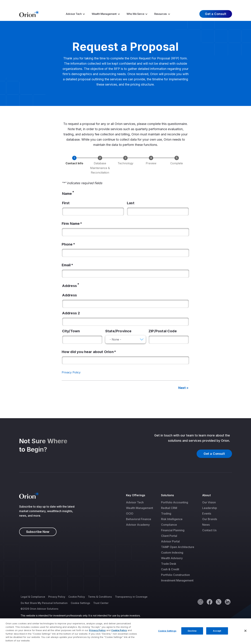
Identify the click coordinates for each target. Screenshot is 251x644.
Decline (192, 634)
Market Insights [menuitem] (167, 3)
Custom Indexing (172, 553)
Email (66, 265)
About (206, 495)
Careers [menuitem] (188, 3)
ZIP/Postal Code (163, 331)
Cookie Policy (77, 597)
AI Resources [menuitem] (138, 3)
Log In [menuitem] (225, 3)
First (66, 203)
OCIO (130, 513)
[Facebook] (209, 602)
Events (207, 513)
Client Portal (169, 536)
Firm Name (71, 224)
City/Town (71, 331)
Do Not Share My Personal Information (44, 603)
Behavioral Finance (139, 519)
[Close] (245, 635)
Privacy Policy (71, 372)
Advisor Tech (74, 14)
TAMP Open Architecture (178, 547)
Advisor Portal (170, 541)
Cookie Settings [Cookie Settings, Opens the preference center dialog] (167, 634)
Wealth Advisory (172, 558)
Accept (217, 634)
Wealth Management (104, 14)
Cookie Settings (80, 603)
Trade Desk (169, 564)
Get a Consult (216, 14)
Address (69, 295)
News (206, 525)
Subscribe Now (38, 532)
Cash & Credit (170, 569)
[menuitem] (77, 14)
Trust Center (101, 603)
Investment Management (177, 580)
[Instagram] (200, 602)
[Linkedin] (227, 602)
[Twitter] (218, 602)
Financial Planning (173, 530)
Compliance (169, 525)
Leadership (210, 508)
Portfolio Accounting (175, 502)
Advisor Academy (138, 525)
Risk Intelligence (172, 519)
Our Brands (210, 519)
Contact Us (209, 530)
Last (131, 203)
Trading (166, 513)
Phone (67, 244)
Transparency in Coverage (131, 597)
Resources (161, 14)
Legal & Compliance (33, 597)
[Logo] (29, 14)
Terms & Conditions (100, 597)
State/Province (118, 331)
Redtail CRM (169, 508)
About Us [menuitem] (205, 3)
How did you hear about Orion (88, 352)
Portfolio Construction (175, 575)
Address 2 (71, 313)
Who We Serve (135, 14)
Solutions (168, 495)
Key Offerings (136, 495)
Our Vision (209, 502)
